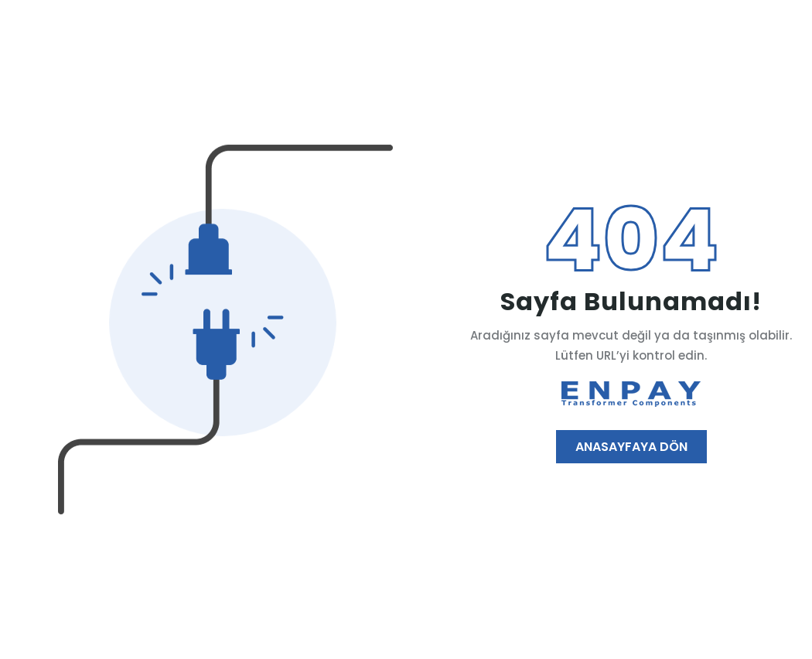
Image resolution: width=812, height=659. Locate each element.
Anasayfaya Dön (631, 447)
